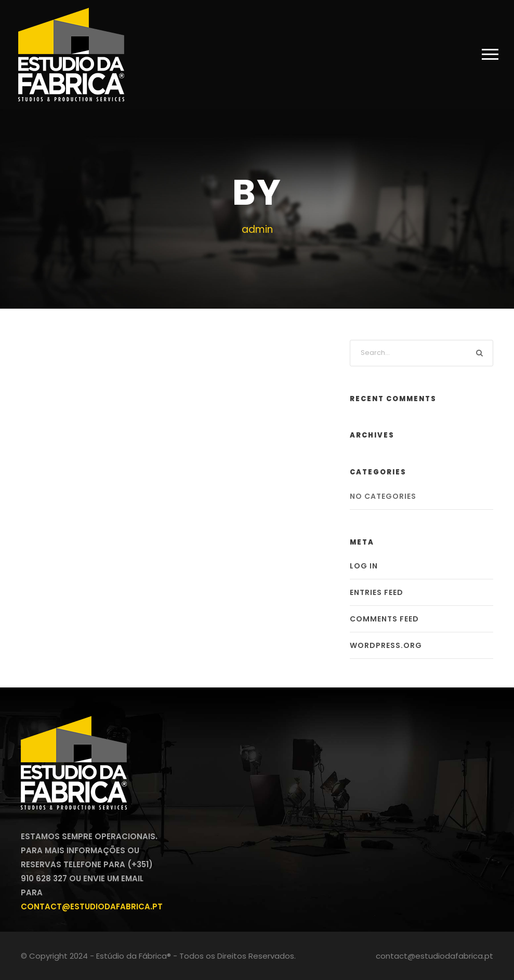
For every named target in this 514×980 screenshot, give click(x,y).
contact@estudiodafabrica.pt (92, 906)
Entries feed (377, 592)
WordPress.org (386, 645)
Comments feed (384, 619)
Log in (364, 566)
